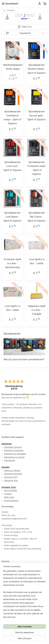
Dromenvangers (11, 501)
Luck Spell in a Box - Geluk (12, 308)
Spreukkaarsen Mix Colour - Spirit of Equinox (37, 217)
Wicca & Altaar (11, 491)
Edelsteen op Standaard (15, 454)
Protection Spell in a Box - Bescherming (12, 263)
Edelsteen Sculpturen (14, 450)
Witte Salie (9, 497)
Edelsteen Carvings (13, 447)
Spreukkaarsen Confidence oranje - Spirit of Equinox (12, 117)
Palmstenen (10, 460)
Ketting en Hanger (12, 471)
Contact (8, 577)
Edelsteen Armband (13, 474)
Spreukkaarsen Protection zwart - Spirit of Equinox (37, 168)
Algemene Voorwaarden (15, 570)
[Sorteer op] (25, 33)
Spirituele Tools (9, 487)
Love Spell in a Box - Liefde (37, 261)
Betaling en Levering (13, 573)
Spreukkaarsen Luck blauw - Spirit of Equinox (12, 217)
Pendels (8, 494)
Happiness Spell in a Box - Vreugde (37, 310)
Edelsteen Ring (11, 481)
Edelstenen (7, 444)
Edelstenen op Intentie (14, 457)
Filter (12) (25, 27)
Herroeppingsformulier (14, 584)
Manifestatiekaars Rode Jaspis (13, 67)
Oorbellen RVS (11, 477)
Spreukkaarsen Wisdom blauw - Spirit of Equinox (37, 69)
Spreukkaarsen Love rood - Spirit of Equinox (12, 166)
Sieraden (5, 467)
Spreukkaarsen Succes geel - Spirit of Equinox (37, 115)
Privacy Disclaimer (13, 580)
